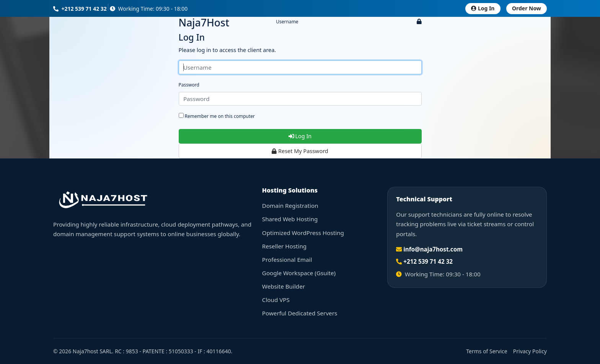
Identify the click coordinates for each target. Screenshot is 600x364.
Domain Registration (290, 206)
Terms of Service (487, 351)
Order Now (527, 8)
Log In (483, 8)
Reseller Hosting (284, 246)
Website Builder (284, 286)
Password (189, 85)
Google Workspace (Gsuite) (299, 273)
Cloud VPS (276, 300)
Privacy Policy (530, 351)
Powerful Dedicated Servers (300, 313)
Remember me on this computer (217, 116)
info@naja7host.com (433, 249)
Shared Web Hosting (290, 219)
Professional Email (287, 260)
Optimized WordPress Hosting (303, 233)
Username (287, 22)
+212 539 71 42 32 (80, 9)
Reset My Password (300, 151)
